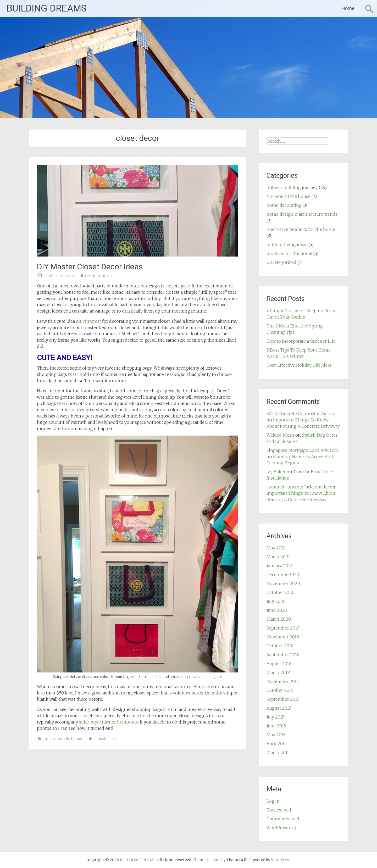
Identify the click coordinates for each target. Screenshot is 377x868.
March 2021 (278, 557)
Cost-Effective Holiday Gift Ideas (299, 365)
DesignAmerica (99, 276)
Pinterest (92, 321)
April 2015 (277, 744)
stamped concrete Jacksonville (298, 487)
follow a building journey (292, 187)
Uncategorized (281, 262)
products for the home (289, 253)
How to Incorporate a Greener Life (301, 341)
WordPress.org (281, 828)
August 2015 (279, 708)
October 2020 (281, 592)
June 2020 (277, 610)
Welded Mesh (280, 435)
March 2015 (278, 753)
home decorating (284, 205)
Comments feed (283, 819)
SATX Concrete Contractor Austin (300, 414)
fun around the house (63, 739)
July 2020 (276, 601)
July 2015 (275, 717)
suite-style (90, 722)
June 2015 (276, 726)
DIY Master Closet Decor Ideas (90, 267)
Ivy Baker (276, 472)
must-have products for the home (301, 229)
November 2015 (283, 681)
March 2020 (279, 619)
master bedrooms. (120, 722)
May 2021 (276, 548)
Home (348, 8)
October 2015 (280, 690)
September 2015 (283, 699)
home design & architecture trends (302, 214)
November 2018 (283, 637)
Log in (273, 801)
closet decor (106, 739)
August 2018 (279, 664)
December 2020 (283, 575)
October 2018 (280, 646)
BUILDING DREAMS (47, 8)
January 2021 (280, 566)
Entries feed (279, 810)
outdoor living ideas (287, 244)
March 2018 (278, 672)
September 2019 (283, 628)
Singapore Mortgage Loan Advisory (303, 450)
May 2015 (276, 735)
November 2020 (283, 583)
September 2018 (283, 655)
